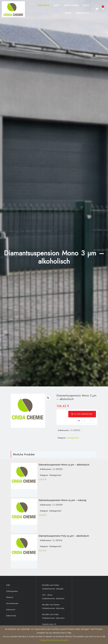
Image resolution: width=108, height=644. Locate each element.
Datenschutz (11, 616)
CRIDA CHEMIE (71, 5)
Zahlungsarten (12, 591)
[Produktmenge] (85, 421)
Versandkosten (12, 603)
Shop (56, 5)
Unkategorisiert (73, 438)
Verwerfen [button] (64, 640)
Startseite (43, 5)
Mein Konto (83, 13)
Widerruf (10, 597)
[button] (48, 398)
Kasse (68, 13)
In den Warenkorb (82, 414)
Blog (86, 5)
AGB (8, 585)
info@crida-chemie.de (49, 640)
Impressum (11, 609)
